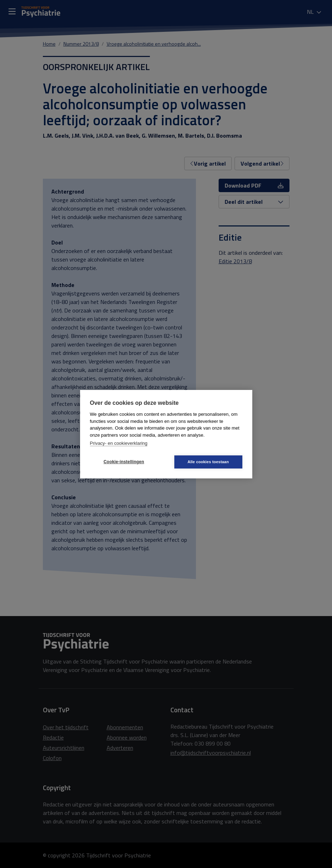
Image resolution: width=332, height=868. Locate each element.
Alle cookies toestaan (208, 462)
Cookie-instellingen (124, 462)
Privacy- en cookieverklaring (119, 443)
